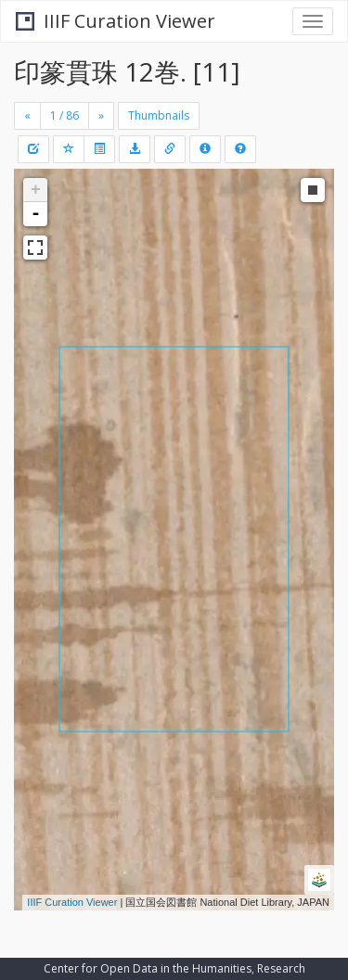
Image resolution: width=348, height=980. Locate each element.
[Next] (101, 116)
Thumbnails (159, 115)
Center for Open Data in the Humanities (148, 968)
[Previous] (27, 116)
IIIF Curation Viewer (116, 21)
